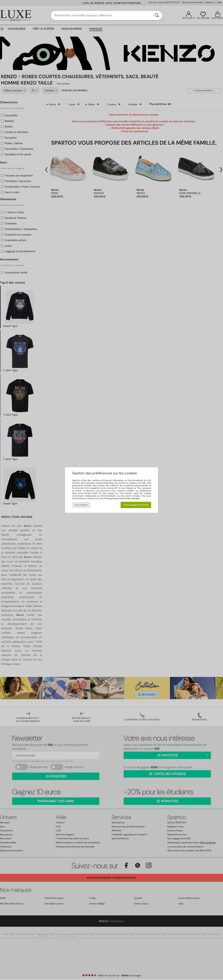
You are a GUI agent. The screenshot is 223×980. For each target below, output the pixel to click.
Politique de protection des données (122, 498)
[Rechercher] (157, 15)
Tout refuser (81, 505)
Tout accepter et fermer (136, 505)
